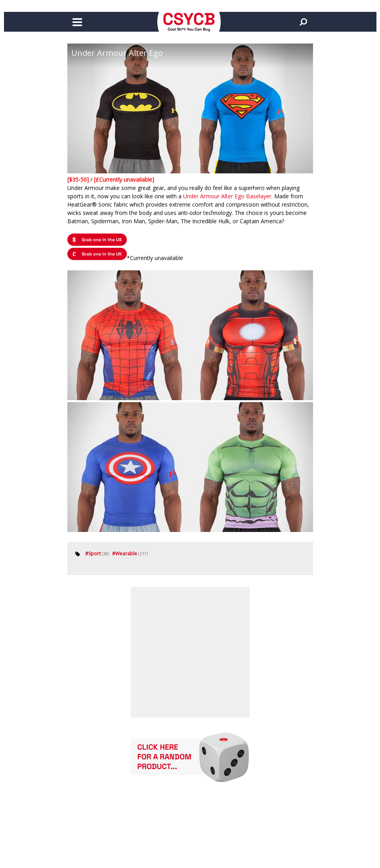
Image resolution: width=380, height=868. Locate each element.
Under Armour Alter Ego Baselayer (227, 196)
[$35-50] (79, 179)
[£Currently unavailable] (124, 179)
